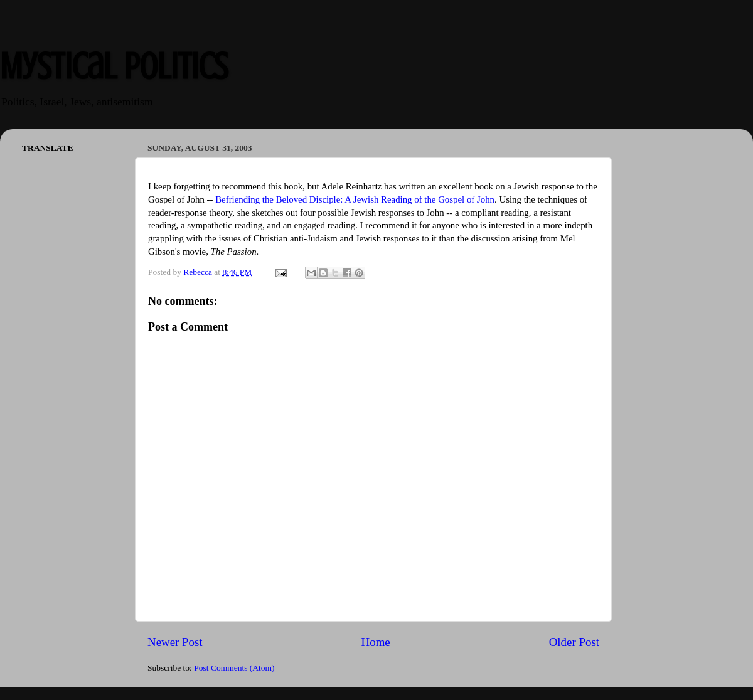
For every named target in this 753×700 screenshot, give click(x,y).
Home (376, 642)
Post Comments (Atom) (234, 668)
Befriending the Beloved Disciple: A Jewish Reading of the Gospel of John (355, 199)
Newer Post (175, 642)
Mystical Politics (114, 66)
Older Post (574, 642)
